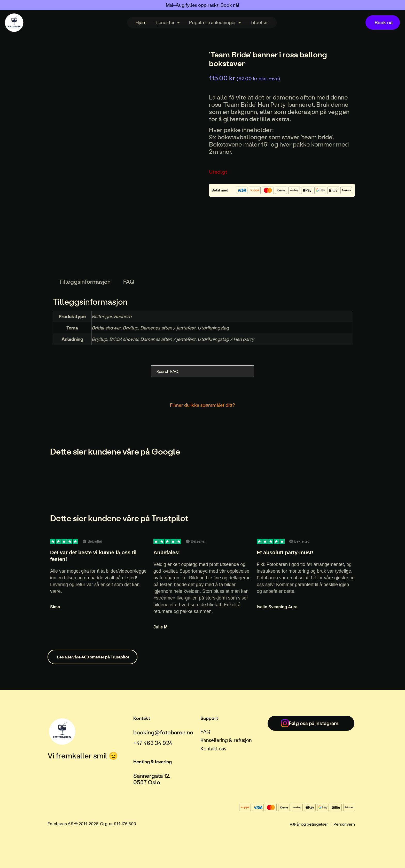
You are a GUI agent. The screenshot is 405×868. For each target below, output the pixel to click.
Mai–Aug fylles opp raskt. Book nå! (202, 5)
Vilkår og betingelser (309, 824)
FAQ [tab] (129, 282)
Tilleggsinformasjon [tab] (85, 282)
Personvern (344, 824)
